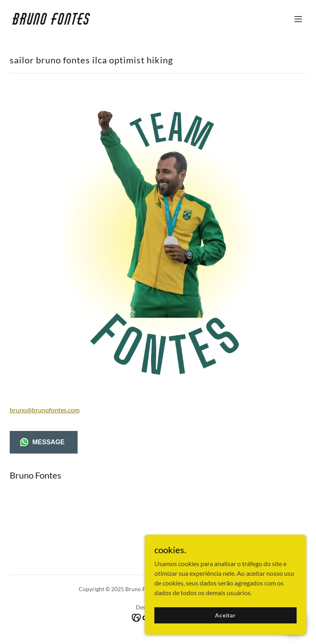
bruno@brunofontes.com (45, 410)
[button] (298, 19)
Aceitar (225, 621)
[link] (52, 22)
